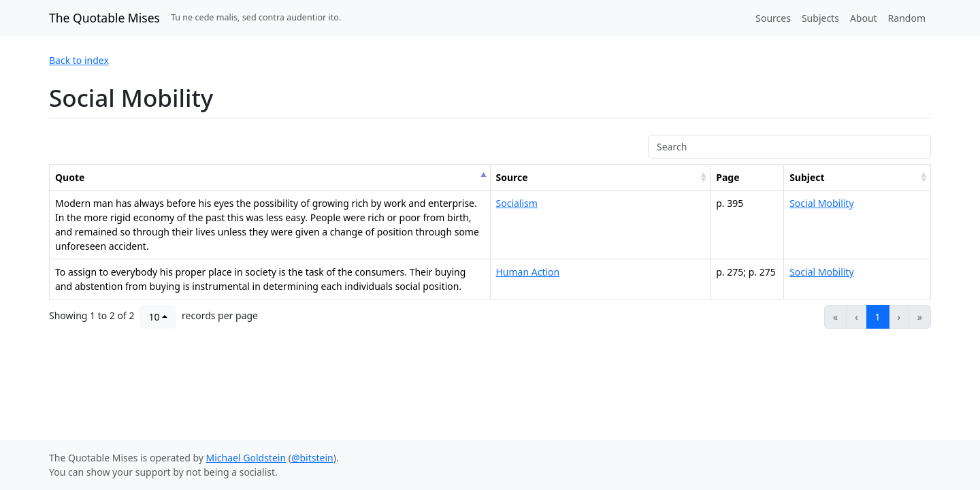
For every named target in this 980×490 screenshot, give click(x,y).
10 (154, 317)
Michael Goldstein (246, 458)
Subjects (820, 18)
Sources (773, 18)
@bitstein (312, 458)
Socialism (517, 203)
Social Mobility (821, 203)
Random (907, 18)
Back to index (79, 60)
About (864, 18)
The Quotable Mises (104, 18)
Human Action (528, 272)
